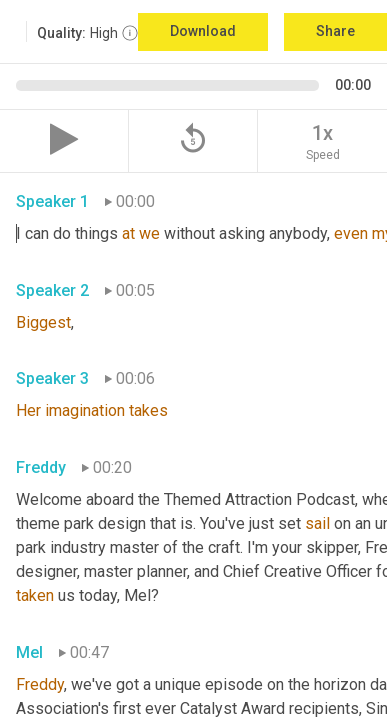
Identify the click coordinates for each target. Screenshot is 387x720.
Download (203, 31)
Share (335, 31)
